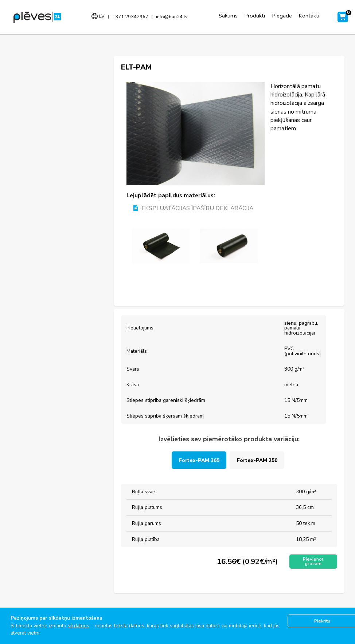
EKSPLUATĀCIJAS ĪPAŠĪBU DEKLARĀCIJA (193, 209)
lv (102, 16)
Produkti (255, 16)
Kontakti (309, 16)
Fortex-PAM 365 (199, 460)
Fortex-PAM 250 (257, 460)
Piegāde (282, 16)
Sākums (228, 16)
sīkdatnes (79, 626)
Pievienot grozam (313, 561)
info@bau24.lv (172, 17)
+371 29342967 (130, 17)
